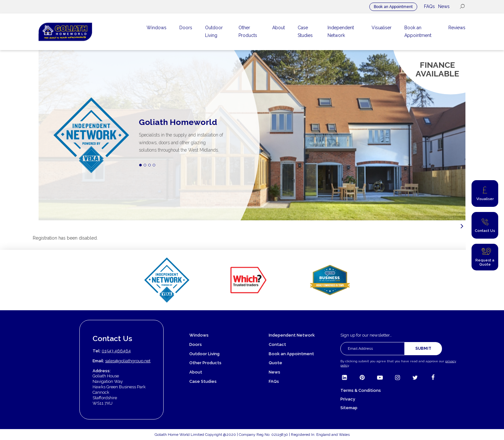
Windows (199, 335)
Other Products (205, 363)
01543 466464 (116, 351)
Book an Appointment (393, 7)
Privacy (348, 399)
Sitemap (349, 408)
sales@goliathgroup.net (128, 361)
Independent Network (292, 335)
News (444, 6)
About (196, 372)
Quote (275, 363)
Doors (196, 344)
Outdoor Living (204, 354)
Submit (423, 348)
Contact (277, 344)
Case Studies (203, 381)
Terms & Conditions (361, 390)
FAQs (429, 6)
